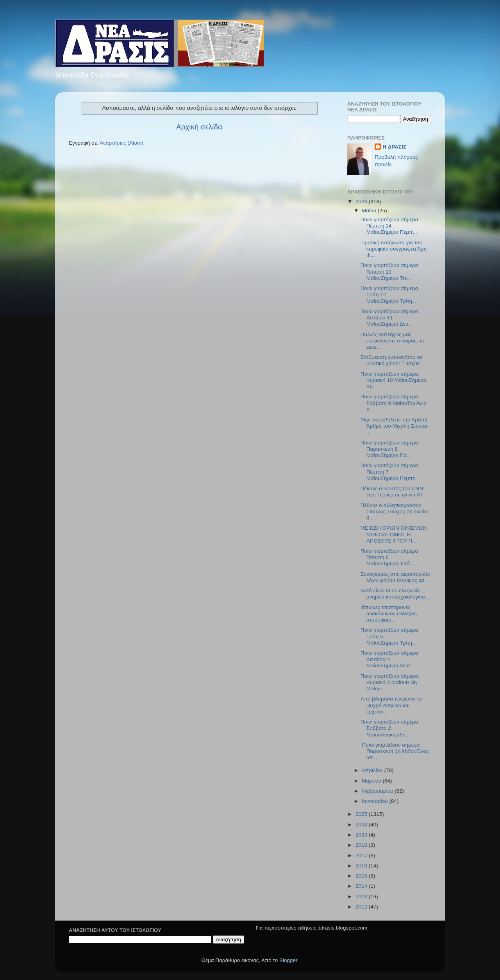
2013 (362, 897)
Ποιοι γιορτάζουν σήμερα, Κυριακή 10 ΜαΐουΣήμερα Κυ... (394, 380)
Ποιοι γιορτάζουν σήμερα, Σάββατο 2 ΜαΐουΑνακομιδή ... (390, 728)
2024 (362, 825)
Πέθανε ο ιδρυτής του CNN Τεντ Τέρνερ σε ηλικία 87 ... (395, 492)
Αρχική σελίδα (199, 127)
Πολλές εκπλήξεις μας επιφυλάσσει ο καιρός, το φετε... (393, 341)
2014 (362, 886)
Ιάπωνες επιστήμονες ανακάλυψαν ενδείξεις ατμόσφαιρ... (389, 614)
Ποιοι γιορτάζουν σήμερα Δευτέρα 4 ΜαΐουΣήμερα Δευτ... (389, 659)
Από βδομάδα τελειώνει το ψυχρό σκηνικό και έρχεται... (391, 705)
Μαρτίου (372, 781)
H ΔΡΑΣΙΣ (394, 147)
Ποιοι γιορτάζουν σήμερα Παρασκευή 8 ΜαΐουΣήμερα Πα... (389, 449)
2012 (362, 907)
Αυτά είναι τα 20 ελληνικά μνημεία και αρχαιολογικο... (395, 594)
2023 (362, 835)
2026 (362, 202)
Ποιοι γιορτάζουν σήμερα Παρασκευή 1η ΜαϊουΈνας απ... (395, 751)
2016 (362, 866)
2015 (362, 876)
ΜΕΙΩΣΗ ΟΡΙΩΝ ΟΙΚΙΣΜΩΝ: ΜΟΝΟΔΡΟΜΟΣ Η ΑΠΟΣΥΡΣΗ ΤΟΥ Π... (394, 534)
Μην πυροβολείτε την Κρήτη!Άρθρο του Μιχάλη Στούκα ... (394, 426)
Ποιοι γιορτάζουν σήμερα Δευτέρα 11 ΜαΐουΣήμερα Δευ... (389, 318)
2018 (362, 845)
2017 (362, 855)
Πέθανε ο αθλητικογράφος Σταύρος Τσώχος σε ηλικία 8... (394, 511)
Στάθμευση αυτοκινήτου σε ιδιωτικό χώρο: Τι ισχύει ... (394, 360)
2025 (362, 814)
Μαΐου (370, 211)
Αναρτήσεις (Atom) (121, 143)
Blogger (288, 960)
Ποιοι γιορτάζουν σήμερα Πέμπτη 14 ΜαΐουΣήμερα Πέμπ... (389, 226)
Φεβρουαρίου (378, 791)
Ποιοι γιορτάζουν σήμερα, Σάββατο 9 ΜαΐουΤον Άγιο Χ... (394, 403)
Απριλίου (373, 770)
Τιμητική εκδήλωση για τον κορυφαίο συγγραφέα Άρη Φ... (394, 249)
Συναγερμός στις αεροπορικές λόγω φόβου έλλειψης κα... (396, 577)
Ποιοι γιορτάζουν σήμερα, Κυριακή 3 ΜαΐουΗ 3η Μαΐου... (390, 682)
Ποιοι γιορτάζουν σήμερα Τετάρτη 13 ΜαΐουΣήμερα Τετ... (389, 271)
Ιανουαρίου (375, 801)
